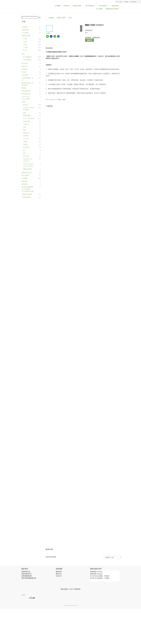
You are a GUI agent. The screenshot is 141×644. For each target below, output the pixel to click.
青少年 (25, 50)
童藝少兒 (26, 133)
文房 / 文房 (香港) (29, 118)
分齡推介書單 (77, 6)
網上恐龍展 (25, 175)
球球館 (25, 144)
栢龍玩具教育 (27, 169)
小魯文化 (26, 124)
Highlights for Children (28, 160)
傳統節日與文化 (27, 173)
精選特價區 (115, 6)
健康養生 (25, 184)
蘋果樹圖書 (27, 116)
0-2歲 (25, 39)
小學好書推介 (104, 6)
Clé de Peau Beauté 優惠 (26, 98)
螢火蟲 (25, 105)
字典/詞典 (25, 75)
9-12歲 (25, 47)
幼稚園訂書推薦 (27, 194)
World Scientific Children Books (28, 165)
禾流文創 (26, 147)
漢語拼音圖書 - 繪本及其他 (27, 84)
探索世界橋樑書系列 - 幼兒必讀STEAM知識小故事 (28, 189)
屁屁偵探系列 (26, 94)
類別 (23, 54)
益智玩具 (25, 66)
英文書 (24, 72)
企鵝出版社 (27, 121)
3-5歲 (25, 42)
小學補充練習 (26, 197)
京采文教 (26, 156)
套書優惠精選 (26, 91)
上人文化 (26, 139)
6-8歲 (25, 44)
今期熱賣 (25, 27)
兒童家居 (25, 69)
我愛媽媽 (25, 181)
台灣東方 (26, 136)
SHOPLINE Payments (73, 605)
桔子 (25, 150)
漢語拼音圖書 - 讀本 (27, 79)
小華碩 (25, 142)
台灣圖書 (58, 6)
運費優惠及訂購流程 (112, 9)
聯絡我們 (90, 40)
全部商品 (51, 18)
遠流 (25, 127)
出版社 (24, 102)
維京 (25, 153)
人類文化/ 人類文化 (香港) (29, 109)
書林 (25, 113)
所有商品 (66, 6)
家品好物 (25, 63)
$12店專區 (99, 9)
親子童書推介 (91, 6)
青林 (25, 130)
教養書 (24, 88)
